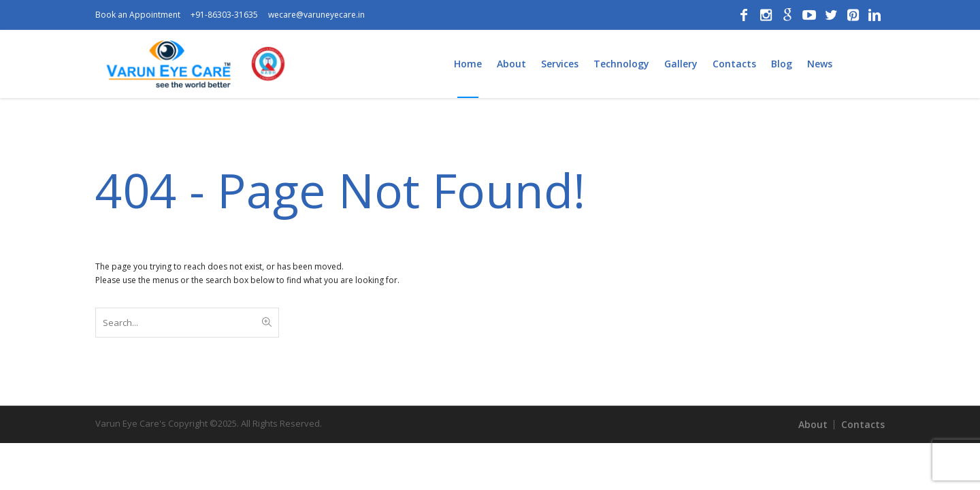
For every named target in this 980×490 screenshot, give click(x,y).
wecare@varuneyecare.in (316, 15)
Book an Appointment (138, 15)
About (813, 424)
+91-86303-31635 (224, 15)
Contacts (863, 424)
